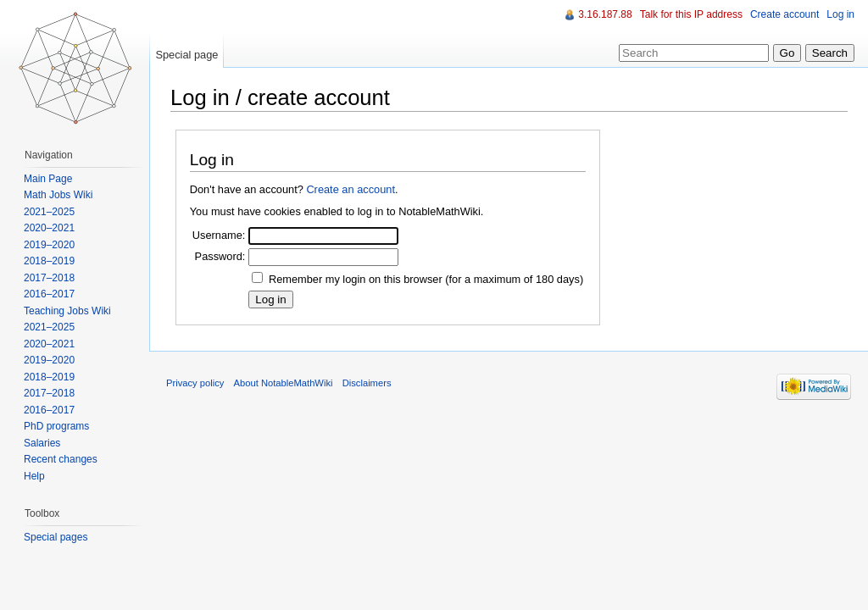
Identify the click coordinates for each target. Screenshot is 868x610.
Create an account (351, 189)
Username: (219, 235)
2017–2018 (49, 278)
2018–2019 (49, 261)
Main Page (48, 179)
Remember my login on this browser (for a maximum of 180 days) (426, 279)
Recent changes (61, 459)
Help (34, 476)
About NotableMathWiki (284, 383)
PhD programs (56, 426)
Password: (220, 256)
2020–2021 (49, 228)
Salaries (42, 443)
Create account (785, 14)
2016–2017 (49, 294)
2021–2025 (49, 212)
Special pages (56, 537)
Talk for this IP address (691, 14)
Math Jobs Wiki (58, 195)
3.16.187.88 (605, 14)
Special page (186, 55)
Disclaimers (367, 383)
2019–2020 (49, 245)
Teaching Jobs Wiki (67, 311)
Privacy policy (195, 383)
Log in (840, 14)
